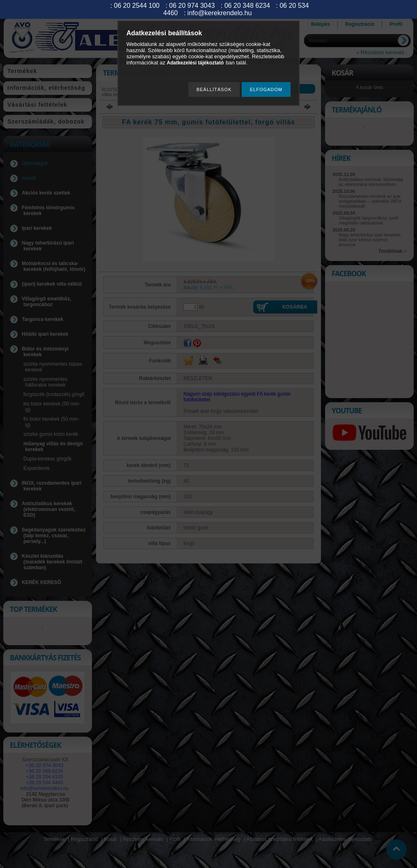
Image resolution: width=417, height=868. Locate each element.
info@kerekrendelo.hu (220, 13)
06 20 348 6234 (247, 6)
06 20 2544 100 (137, 6)
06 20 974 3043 (192, 6)
